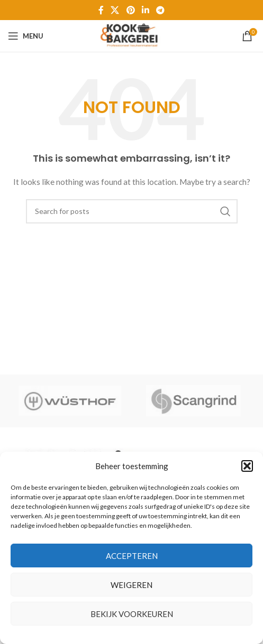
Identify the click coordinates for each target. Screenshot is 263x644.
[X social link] (115, 10)
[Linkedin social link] (145, 10)
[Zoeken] (132, 211)
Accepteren (132, 556)
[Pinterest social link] (130, 10)
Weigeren (131, 585)
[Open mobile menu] (26, 36)
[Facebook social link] (101, 10)
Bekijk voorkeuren (132, 614)
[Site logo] (131, 35)
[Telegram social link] (160, 10)
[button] (247, 466)
